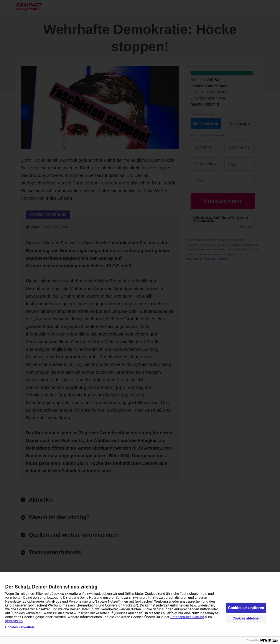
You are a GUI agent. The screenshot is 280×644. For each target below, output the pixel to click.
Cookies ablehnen (247, 618)
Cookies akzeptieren (246, 608)
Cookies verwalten (20, 627)
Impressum (14, 621)
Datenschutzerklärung (187, 617)
